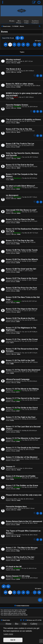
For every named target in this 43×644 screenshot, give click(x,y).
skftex (15, 61)
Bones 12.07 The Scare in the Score (22, 278)
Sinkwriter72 (17, 252)
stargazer (16, 242)
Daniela (16, 121)
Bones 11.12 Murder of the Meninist (22, 457)
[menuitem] (39, 3)
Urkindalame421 (18, 86)
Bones (4, 32)
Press (19, 23)
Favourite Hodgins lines (16, 507)
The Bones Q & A (13, 69)
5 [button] (28, 44)
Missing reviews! (13, 60)
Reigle (15, 146)
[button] (6, 45)
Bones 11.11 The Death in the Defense (23, 448)
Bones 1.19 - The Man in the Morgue (22, 548)
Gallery (35, 21)
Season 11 (10, 467)
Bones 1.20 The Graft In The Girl (20, 557)
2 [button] (14, 44)
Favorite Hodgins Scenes (17, 105)
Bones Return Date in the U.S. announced (24, 521)
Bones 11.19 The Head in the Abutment (23, 370)
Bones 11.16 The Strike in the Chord (22, 408)
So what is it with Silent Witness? (20, 186)
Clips (26, 21)
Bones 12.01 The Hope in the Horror (22, 309)
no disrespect (12, 195)
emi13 (15, 71)
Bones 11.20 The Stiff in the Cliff (20, 360)
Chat (26, 23)
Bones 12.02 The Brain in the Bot (20, 318)
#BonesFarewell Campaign (18, 379)
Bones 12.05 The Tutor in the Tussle (22, 250)
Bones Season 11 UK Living (18, 576)
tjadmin (16, 97)
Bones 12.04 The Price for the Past (21, 288)
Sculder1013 (17, 167)
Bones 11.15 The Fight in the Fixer (21, 417)
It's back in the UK (14, 567)
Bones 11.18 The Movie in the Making (22, 389)
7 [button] (35, 44)
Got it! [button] (13, 640)
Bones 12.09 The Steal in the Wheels (22, 259)
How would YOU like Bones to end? (21, 210)
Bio (19, 21)
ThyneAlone (17, 107)
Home (12, 21)
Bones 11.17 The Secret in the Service (23, 398)
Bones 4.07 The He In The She (19, 129)
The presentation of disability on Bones (23, 120)
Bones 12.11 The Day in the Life (20, 241)
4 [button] (23, 44)
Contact (35, 23)
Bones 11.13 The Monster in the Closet (23, 438)
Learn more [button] (8, 634)
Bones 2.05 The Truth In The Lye (20, 144)
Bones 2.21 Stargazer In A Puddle (21, 476)
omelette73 (17, 221)
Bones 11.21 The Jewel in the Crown (22, 339)
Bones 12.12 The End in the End (20, 165)
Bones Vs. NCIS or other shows (20, 84)
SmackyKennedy (19, 459)
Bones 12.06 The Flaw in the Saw (20, 219)
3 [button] (19, 44)
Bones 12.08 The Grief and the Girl (21, 269)
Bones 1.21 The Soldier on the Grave (22, 486)
